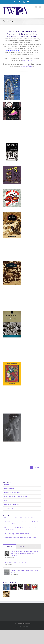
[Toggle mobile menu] (40, 7)
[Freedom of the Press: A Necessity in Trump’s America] (7, 570)
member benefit (27, 60)
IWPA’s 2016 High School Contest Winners (17, 563)
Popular (9, 547)
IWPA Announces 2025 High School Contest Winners (20, 518)
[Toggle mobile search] (36, 7)
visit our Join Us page (27, 66)
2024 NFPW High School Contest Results (16, 534)
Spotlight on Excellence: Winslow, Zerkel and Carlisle (20, 538)
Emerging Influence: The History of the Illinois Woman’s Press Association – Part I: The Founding (25, 553)
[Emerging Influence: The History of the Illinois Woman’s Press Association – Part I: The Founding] (7, 552)
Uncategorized (9, 509)
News (6, 501)
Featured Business (10, 489)
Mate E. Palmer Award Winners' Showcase (17, 497)
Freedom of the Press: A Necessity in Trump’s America (24, 571)
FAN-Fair (7, 485)
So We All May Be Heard (11, 505)
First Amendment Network (12, 493)
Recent (22, 547)
